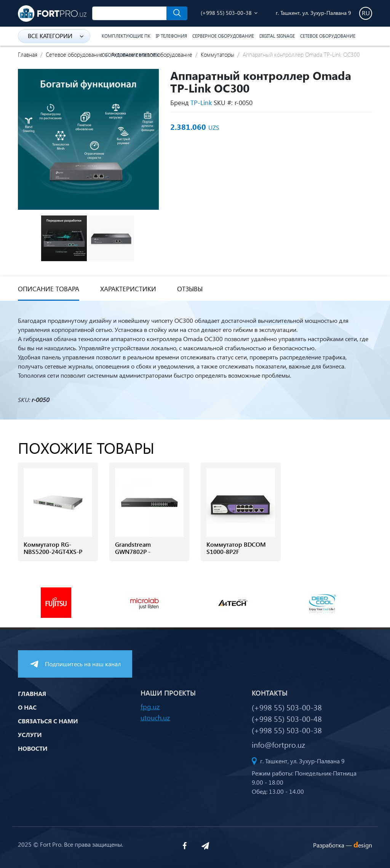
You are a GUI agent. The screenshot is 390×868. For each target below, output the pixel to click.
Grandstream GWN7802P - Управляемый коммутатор (135, 555)
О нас (27, 707)
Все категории (56, 36)
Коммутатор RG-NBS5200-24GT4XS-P (53, 548)
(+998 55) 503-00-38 (226, 13)
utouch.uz (155, 717)
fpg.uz (150, 706)
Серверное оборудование (223, 36)
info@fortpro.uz (278, 744)
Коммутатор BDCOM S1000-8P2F (236, 548)
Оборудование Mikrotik (130, 55)
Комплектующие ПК (126, 36)
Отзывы (190, 289)
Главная (28, 54)
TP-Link (201, 103)
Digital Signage (277, 36)
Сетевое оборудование (328, 36)
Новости (33, 748)
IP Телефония (171, 36)
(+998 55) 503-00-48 (287, 718)
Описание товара (49, 289)
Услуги (30, 735)
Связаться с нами (48, 721)
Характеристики (128, 289)
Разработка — (343, 845)
